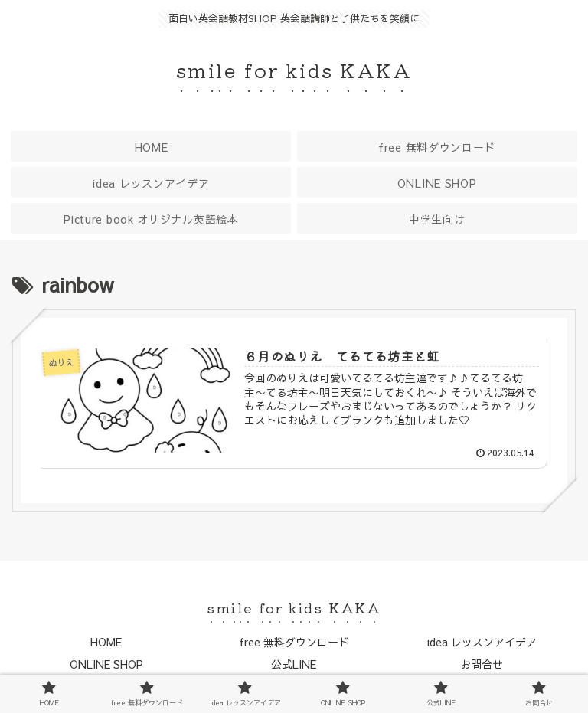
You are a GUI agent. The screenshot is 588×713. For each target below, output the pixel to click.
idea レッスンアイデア (482, 642)
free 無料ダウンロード (294, 642)
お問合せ (482, 664)
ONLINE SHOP (106, 664)
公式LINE (294, 664)
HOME (106, 642)
